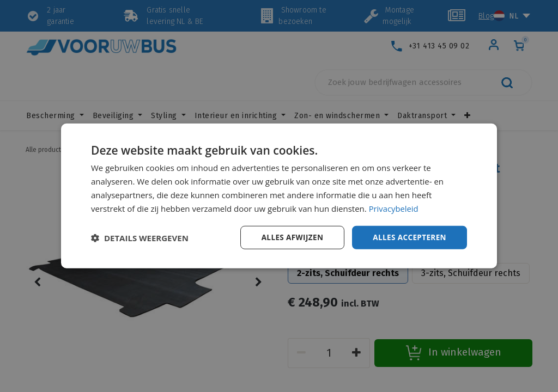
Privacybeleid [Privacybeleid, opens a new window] (394, 208)
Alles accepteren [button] (408, 237)
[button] (140, 238)
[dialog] (279, 196)
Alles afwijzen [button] (289, 237)
